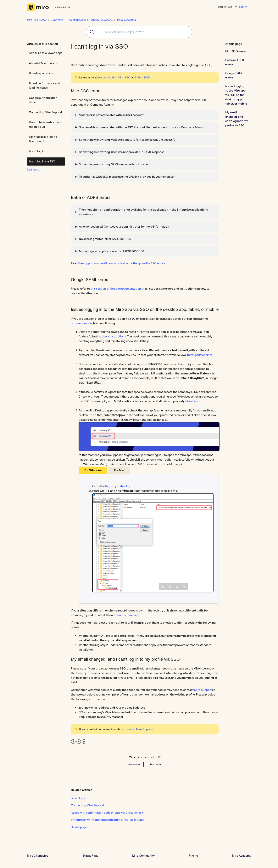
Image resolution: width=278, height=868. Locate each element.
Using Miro (57, 20)
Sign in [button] (243, 7)
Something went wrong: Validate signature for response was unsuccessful (128, 140)
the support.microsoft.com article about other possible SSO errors (122, 263)
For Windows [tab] (93, 470)
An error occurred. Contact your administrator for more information (124, 227)
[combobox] (139, 32)
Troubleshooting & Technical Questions (90, 20)
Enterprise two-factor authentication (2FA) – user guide (108, 820)
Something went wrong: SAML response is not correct (114, 164)
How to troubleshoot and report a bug (46, 124)
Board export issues (42, 73)
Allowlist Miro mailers (43, 63)
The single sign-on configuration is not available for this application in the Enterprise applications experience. (143, 212)
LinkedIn (84, 742)
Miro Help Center (37, 20)
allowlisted (192, 401)
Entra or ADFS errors (235, 62)
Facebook (73, 742)
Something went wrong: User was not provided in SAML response (122, 152)
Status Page (90, 856)
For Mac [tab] (119, 470)
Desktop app (79, 827)
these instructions (114, 336)
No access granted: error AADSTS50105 (105, 239)
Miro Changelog (38, 856)
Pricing (193, 856)
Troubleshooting (126, 20)
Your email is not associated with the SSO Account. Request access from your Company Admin (141, 127)
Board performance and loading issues (44, 86)
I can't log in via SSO (42, 161)
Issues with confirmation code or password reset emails (107, 813)
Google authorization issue (43, 100)
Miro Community (143, 856)
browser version (81, 323)
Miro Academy (242, 856)
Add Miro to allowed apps (46, 53)
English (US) (226, 7)
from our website (128, 615)
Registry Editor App (118, 486)
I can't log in (37, 151)
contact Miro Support (139, 729)
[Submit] (91, 32)
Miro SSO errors (236, 51)
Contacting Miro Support (46, 112)
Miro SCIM (144, 77)
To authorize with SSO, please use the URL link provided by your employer (127, 177)
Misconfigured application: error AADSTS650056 (111, 251)
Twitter (79, 742)
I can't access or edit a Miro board (43, 139)
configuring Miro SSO (117, 77)
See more (33, 169)
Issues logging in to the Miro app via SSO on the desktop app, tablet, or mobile (236, 95)
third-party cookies (200, 355)
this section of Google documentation (115, 289)
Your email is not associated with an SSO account (111, 115)
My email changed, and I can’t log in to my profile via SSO (236, 119)
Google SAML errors (234, 75)
